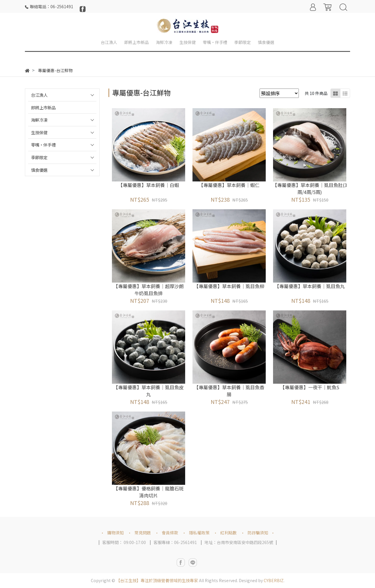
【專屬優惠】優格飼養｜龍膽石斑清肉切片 (149, 492)
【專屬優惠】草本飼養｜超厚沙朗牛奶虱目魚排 (149, 290)
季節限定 (39, 157)
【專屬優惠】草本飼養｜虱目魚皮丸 (149, 391)
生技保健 (39, 132)
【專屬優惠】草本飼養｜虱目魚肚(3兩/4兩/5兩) (310, 188)
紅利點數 (229, 533)
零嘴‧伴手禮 (43, 145)
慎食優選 (39, 170)
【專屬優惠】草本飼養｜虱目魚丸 (310, 286)
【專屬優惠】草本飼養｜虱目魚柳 (229, 286)
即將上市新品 (43, 107)
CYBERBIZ (274, 580)
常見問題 (143, 533)
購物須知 (115, 533)
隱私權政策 (199, 533)
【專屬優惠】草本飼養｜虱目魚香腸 (229, 391)
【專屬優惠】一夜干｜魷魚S (310, 387)
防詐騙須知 (258, 533)
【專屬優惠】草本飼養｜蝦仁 (229, 185)
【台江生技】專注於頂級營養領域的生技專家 (157, 580)
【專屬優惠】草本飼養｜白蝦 (149, 185)
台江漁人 (39, 95)
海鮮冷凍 (39, 120)
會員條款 (170, 533)
